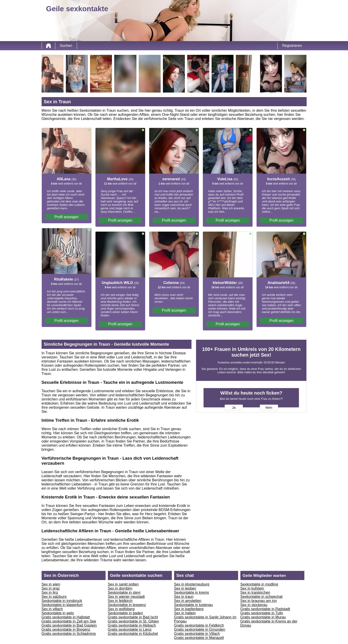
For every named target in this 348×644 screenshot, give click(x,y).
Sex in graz (51, 588)
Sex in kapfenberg (189, 609)
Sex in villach (52, 609)
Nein (269, 408)
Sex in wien (51, 584)
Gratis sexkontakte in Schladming (69, 634)
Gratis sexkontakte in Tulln (262, 613)
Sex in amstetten (188, 601)
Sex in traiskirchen (255, 592)
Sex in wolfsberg (121, 609)
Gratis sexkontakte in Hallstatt (66, 617)
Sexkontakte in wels (58, 613)
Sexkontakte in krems (192, 592)
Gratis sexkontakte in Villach (197, 634)
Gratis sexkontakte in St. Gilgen (133, 621)
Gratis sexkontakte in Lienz (130, 629)
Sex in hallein (185, 613)
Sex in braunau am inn (259, 601)
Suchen (66, 46)
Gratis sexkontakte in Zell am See (69, 621)
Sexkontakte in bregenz (127, 605)
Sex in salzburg (54, 597)
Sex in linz (50, 592)
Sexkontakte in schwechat (262, 597)
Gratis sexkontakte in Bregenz (66, 629)
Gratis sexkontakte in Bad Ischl (133, 617)
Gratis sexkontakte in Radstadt (265, 609)
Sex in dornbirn (120, 588)
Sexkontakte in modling (259, 584)
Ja (234, 408)
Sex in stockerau (254, 605)
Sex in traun (184, 597)
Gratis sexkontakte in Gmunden (200, 629)
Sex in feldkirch (120, 601)
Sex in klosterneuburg (192, 584)
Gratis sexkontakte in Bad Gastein (69, 625)
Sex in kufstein (252, 588)
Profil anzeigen (66, 217)
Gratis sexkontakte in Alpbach (132, 625)
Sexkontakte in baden (125, 613)
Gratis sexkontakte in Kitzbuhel (133, 634)
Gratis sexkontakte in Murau (263, 617)
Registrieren (292, 46)
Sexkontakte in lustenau (194, 605)
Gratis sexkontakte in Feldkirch (199, 625)
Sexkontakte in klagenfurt (62, 605)
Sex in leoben (185, 588)
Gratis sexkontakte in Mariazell (199, 638)
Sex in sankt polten (123, 584)
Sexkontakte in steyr (124, 592)
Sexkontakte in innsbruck (62, 601)
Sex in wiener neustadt (126, 597)
